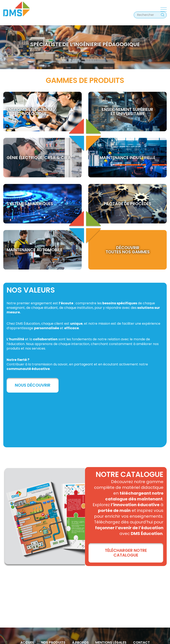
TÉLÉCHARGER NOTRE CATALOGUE (126, 553)
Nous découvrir (33, 385)
